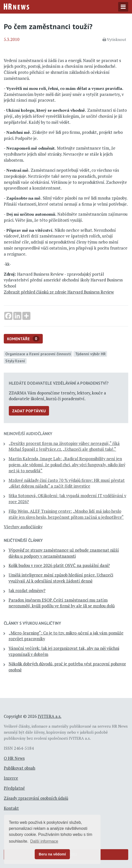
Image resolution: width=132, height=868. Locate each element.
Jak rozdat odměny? (27, 591)
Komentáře (23, 339)
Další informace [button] (44, 841)
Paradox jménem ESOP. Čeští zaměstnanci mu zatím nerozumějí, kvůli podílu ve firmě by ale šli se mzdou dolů (62, 603)
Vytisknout (114, 39)
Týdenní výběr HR (90, 354)
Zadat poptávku (29, 411)
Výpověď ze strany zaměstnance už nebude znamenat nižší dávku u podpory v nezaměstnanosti (64, 553)
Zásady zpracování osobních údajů (36, 798)
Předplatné (14, 788)
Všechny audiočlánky (23, 527)
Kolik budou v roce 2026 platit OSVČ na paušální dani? (59, 565)
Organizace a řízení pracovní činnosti (38, 354)
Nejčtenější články (23, 540)
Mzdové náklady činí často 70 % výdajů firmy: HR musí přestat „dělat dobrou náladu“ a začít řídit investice (67, 483)
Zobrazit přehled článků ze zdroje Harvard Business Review (59, 292)
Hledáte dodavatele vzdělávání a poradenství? (59, 383)
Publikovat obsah (19, 768)
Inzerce (11, 778)
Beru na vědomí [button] (52, 854)
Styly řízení (15, 361)
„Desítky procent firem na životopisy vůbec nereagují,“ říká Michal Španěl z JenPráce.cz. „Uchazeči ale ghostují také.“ (64, 446)
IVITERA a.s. (50, 716)
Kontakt (11, 808)
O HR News (14, 758)
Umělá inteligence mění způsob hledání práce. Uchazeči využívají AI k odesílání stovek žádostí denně (61, 578)
